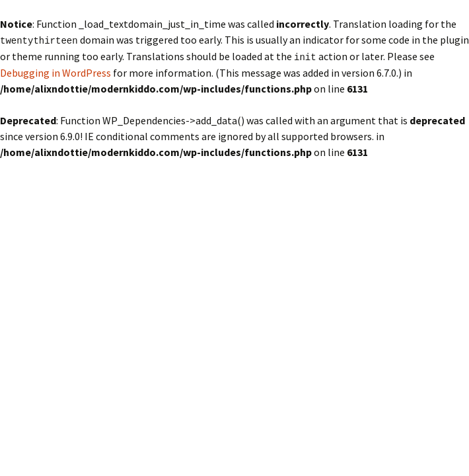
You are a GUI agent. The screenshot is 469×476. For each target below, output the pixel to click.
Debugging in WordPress (55, 71)
